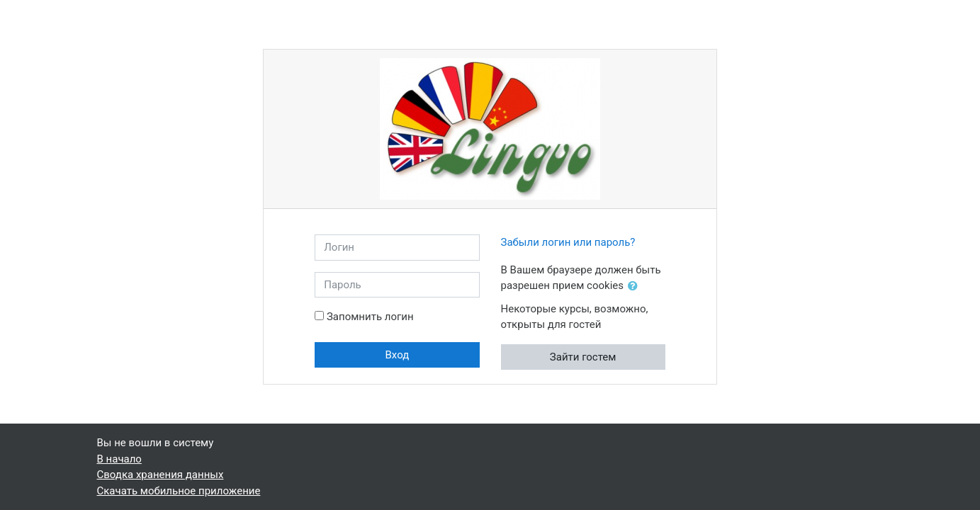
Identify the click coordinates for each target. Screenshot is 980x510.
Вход (397, 355)
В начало (119, 459)
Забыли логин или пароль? (568, 242)
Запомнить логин (370, 317)
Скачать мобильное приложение (179, 491)
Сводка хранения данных (160, 475)
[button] (636, 287)
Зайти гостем (583, 357)
